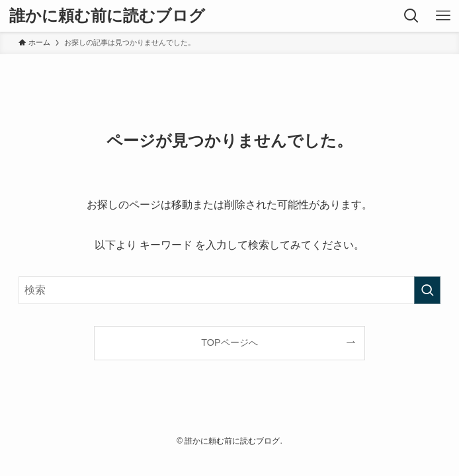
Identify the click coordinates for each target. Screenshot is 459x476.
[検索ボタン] (411, 16)
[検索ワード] (230, 290)
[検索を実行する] (427, 290)
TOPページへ (229, 342)
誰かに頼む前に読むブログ (107, 16)
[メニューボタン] (443, 16)
